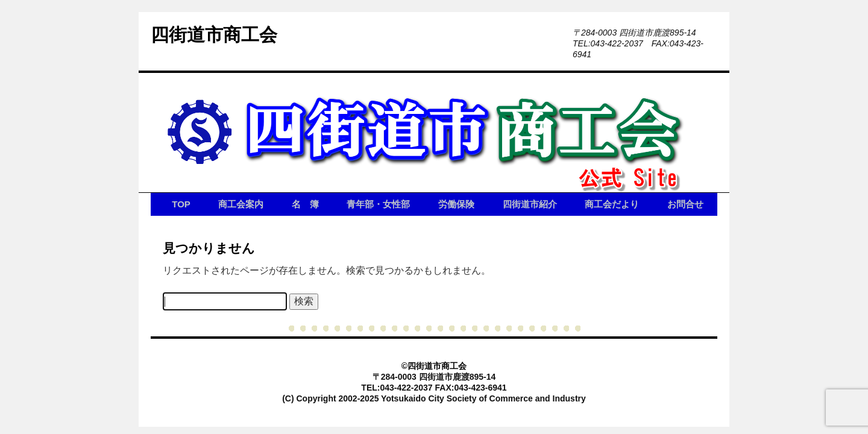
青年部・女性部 (378, 204)
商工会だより (612, 204)
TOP (181, 204)
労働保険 (456, 204)
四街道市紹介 (530, 204)
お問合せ (685, 204)
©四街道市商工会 (434, 366)
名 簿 (305, 204)
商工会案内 (241, 204)
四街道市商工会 (214, 35)
